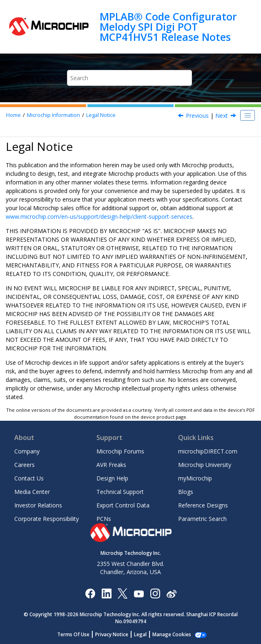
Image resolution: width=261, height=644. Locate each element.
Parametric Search (202, 519)
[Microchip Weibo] (171, 594)
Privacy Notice (112, 634)
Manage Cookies (172, 634)
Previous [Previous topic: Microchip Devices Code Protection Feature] (197, 116)
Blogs (186, 492)
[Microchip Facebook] (90, 593)
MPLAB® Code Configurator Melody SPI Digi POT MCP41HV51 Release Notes (168, 27)
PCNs (104, 519)
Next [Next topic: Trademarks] (222, 116)
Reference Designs (203, 505)
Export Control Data (123, 505)
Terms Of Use (73, 634)
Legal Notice (101, 115)
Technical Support (120, 492)
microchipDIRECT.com (208, 451)
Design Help (112, 478)
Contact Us (29, 478)
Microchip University (205, 465)
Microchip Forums (120, 451)
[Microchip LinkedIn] (106, 593)
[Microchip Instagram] (155, 593)
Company (27, 451)
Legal (140, 634)
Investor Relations (38, 505)
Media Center (32, 492)
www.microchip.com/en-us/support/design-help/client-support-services (99, 217)
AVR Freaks (111, 465)
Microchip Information (54, 115)
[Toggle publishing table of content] (248, 115)
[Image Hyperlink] (139, 594)
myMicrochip (195, 478)
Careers (25, 465)
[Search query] (129, 78)
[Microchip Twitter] (123, 593)
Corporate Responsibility (47, 519)
